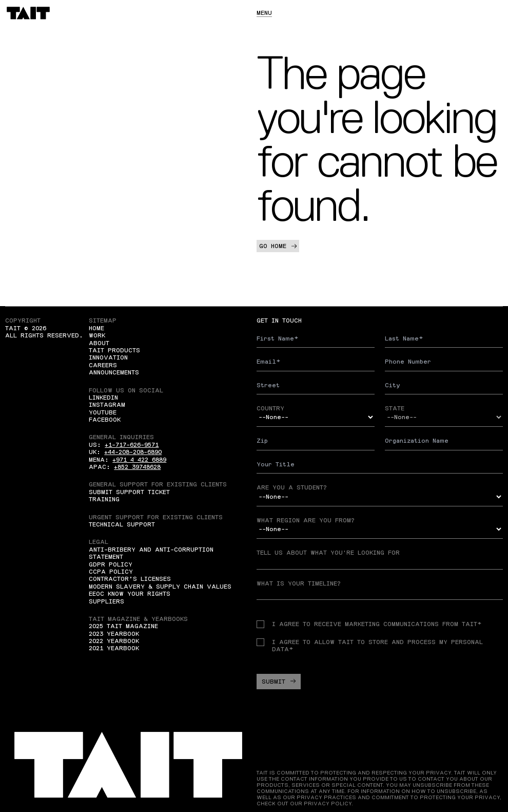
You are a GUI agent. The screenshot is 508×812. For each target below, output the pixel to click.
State (395, 408)
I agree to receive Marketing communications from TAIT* (369, 624)
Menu (264, 13)
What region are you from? (306, 520)
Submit (279, 682)
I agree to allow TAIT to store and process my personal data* (370, 646)
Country (270, 408)
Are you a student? (292, 487)
